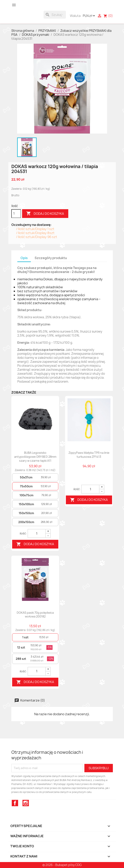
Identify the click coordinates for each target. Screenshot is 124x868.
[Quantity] (37, 533)
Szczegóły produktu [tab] (51, 258)
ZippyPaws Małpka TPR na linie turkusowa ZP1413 (89, 455)
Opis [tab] (24, 258)
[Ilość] (16, 214)
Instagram (26, 803)
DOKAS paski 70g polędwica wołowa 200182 (35, 615)
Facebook (15, 803)
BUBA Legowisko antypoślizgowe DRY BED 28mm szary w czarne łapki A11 (35, 457)
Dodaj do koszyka (45, 214)
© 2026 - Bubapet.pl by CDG (62, 865)
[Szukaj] (55, 15)
